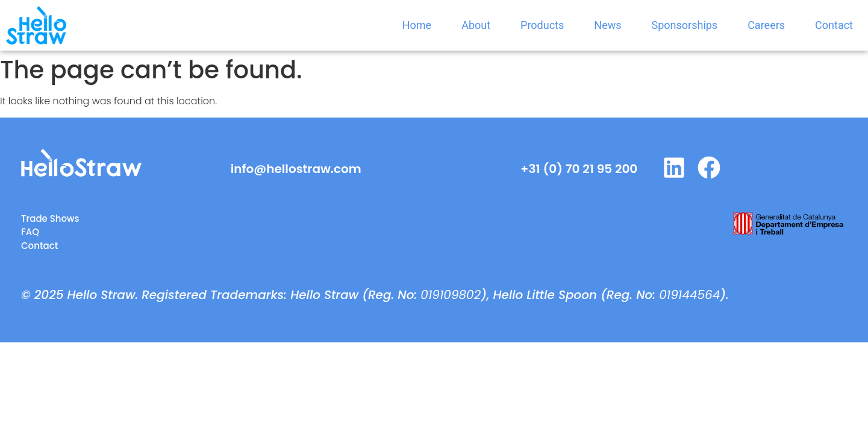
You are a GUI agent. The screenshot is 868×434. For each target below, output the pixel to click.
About (476, 25)
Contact (834, 25)
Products (542, 25)
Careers (766, 25)
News (607, 25)
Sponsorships (685, 25)
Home (417, 25)
